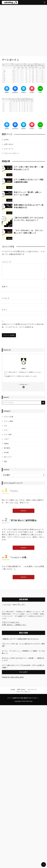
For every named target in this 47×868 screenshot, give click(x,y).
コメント (6, 262)
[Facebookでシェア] (15, 89)
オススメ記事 (9, 417)
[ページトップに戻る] (44, 865)
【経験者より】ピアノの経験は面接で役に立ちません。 (21, 639)
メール (6, 298)
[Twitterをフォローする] (24, 387)
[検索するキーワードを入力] (22, 403)
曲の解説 (7, 448)
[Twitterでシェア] (7, 89)
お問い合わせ (9, 144)
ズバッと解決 (9, 421)
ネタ (6, 426)
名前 (5, 287)
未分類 (6, 452)
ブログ (6, 439)
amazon (23, 511)
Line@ (13, 689)
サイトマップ (9, 149)
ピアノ (6, 430)
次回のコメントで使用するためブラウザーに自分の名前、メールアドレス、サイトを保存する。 (23, 326)
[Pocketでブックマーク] (32, 89)
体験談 (6, 444)
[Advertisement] (23, 29)
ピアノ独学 (8, 435)
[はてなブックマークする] (24, 89)
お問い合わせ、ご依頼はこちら (14, 625)
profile (6, 140)
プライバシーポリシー (12, 153)
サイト (5, 310)
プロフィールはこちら (11, 622)
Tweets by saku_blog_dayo (13, 677)
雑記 (6, 461)
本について (8, 457)
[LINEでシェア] (40, 89)
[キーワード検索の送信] (43, 403)
